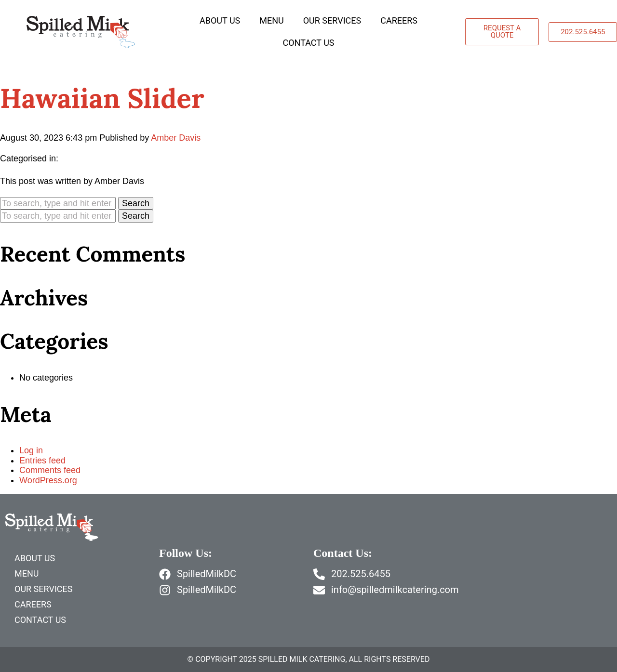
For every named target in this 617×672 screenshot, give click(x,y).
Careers (399, 20)
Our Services (332, 20)
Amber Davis (176, 138)
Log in (31, 450)
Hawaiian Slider (102, 98)
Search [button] (136, 203)
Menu (271, 20)
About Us (220, 20)
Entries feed (42, 461)
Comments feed (50, 470)
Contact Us (308, 43)
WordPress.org (48, 480)
